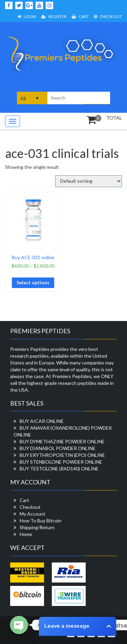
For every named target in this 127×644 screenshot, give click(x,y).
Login (27, 16)
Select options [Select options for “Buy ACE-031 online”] (33, 282)
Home (26, 534)
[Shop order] (89, 181)
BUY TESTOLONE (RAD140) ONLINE (59, 469)
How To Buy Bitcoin (40, 521)
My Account (33, 514)
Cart (80, 16)
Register (54, 16)
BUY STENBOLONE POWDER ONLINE (61, 462)
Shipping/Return (37, 527)
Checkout (108, 16)
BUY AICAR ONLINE (42, 421)
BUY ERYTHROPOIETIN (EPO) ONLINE (62, 455)
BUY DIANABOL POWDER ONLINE (58, 448)
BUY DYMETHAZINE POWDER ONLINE (62, 441)
